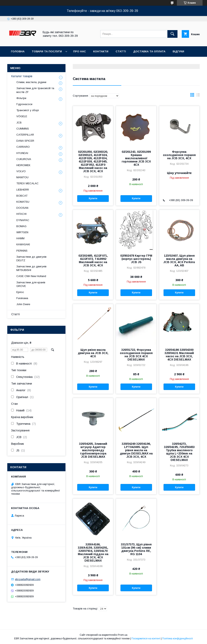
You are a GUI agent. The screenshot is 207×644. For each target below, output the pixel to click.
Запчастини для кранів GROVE (31, 284)
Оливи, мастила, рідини (31, 82)
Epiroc (20, 292)
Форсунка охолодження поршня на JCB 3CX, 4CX (179, 155)
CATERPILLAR (25, 135)
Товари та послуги (47, 51)
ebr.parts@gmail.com (28, 579)
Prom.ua (123, 635)
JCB (19, 123)
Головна (18, 51)
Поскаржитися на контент (146, 639)
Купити (93, 198)
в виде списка (198, 96)
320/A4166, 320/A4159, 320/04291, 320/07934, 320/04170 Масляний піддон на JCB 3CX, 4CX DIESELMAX (93, 552)
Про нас (80, 51)
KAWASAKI (23, 244)
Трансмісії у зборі (28, 110)
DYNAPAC (23, 220)
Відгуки (178, 51)
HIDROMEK (23, 165)
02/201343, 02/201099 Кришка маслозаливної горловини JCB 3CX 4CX (136, 158)
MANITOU (22, 177)
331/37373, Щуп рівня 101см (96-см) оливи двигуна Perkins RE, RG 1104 (136, 549)
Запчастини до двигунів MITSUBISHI (31, 268)
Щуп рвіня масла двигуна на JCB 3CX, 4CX (93, 353)
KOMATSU (23, 202)
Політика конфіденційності (177, 639)
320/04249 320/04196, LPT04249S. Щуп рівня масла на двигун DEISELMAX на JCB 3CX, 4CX (136, 450)
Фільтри (21, 98)
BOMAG (21, 226)
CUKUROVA (24, 159)
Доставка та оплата (149, 51)
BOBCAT (22, 196)
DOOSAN (22, 208)
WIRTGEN (22, 232)
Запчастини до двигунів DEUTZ (31, 259)
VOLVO (21, 171)
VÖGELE (22, 116)
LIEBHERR (23, 190)
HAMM (20, 238)
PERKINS (22, 251)
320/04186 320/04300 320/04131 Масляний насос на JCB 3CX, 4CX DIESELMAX (179, 355)
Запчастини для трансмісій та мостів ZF (35, 90)
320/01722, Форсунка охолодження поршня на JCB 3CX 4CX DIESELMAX (136, 355)
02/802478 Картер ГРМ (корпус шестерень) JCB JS (136, 259)
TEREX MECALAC (27, 183)
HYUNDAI (22, 153)
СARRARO (23, 147)
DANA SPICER (25, 141)
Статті (121, 51)
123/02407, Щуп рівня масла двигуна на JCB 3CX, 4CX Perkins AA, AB (179, 260)
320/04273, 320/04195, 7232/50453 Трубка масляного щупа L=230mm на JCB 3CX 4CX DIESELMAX (179, 452)
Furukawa (22, 298)
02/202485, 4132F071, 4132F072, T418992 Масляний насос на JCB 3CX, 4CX (93, 260)
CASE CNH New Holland (31, 276)
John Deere (23, 304)
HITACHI (21, 214)
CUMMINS (23, 129)
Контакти (101, 51)
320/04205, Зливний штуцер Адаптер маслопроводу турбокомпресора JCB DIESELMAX (93, 450)
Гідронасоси (24, 104)
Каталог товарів (22, 76)
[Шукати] (172, 34)
